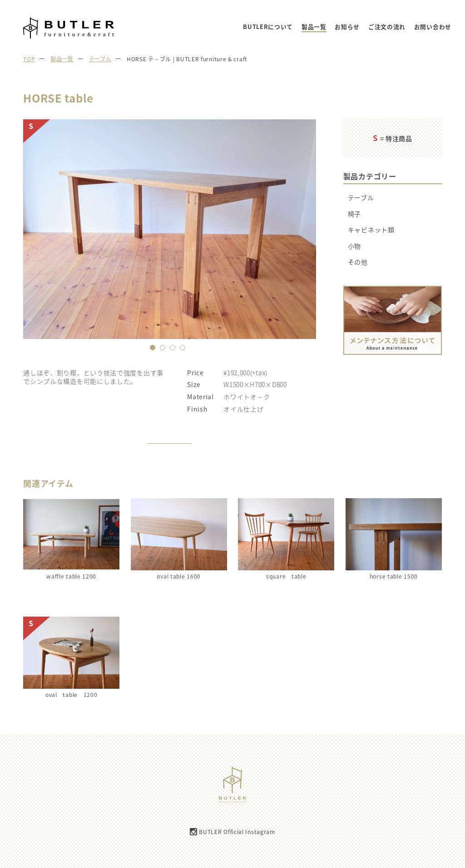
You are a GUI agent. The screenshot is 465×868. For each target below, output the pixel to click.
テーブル (361, 198)
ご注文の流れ (387, 27)
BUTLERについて (268, 27)
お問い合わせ (433, 27)
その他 (358, 262)
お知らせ (347, 27)
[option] (170, 229)
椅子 (354, 214)
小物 (354, 246)
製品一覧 (314, 27)
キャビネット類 (371, 230)
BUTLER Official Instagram (237, 832)
